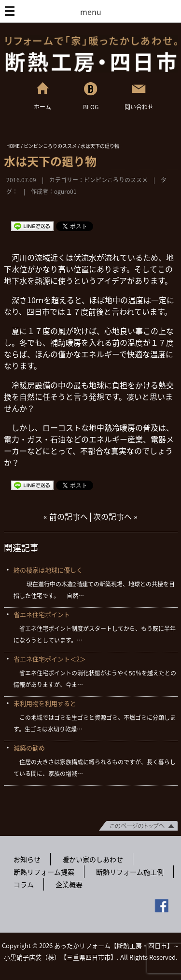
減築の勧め (29, 748)
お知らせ (27, 859)
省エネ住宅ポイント (42, 614)
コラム (24, 884)
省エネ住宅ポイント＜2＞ (50, 659)
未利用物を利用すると (45, 703)
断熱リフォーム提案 (44, 872)
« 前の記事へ (66, 516)
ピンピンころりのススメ (116, 180)
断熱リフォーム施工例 (130, 872)
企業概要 (69, 884)
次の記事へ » (115, 516)
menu (91, 12)
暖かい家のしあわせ (93, 859)
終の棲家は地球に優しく (48, 570)
